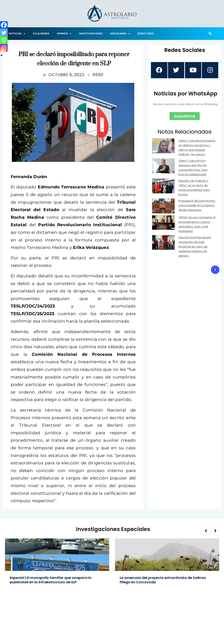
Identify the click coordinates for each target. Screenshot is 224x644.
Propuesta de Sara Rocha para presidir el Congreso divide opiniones (197, 206)
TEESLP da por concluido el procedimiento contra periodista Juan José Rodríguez (197, 225)
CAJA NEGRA (41, 33)
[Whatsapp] (4, 40)
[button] (210, 34)
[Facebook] (4, 25)
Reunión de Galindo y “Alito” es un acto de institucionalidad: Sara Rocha (194, 188)
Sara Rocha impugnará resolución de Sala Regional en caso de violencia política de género (195, 247)
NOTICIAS (17, 34)
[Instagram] (4, 48)
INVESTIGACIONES (91, 33)
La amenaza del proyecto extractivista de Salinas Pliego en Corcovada (163, 580)
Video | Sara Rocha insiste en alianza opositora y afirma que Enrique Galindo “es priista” (197, 148)
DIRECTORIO (146, 33)
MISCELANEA (120, 34)
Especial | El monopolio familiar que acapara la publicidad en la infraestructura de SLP (51, 580)
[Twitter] (4, 33)
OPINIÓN (64, 34)
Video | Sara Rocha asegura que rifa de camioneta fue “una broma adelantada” (193, 168)
